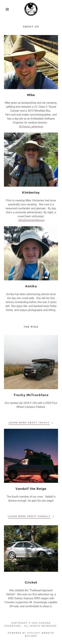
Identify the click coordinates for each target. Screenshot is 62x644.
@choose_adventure (31, 127)
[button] (5, 9)
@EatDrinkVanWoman (31, 220)
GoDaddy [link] (34, 633)
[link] (31, 9)
